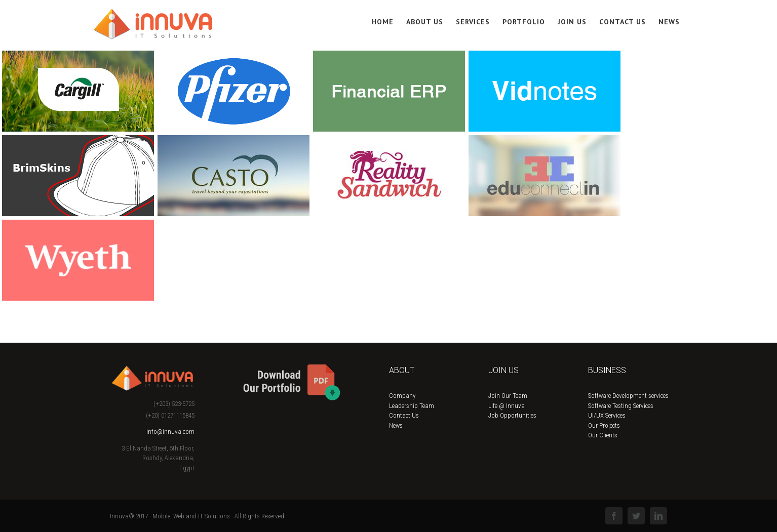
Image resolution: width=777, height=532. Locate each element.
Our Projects (604, 425)
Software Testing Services (621, 406)
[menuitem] (389, 21)
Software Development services (628, 396)
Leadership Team (412, 406)
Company (402, 396)
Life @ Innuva (507, 406)
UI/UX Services (607, 415)
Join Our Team (508, 396)
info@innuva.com (170, 432)
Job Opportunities (512, 415)
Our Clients (603, 435)
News (396, 425)
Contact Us (404, 415)
